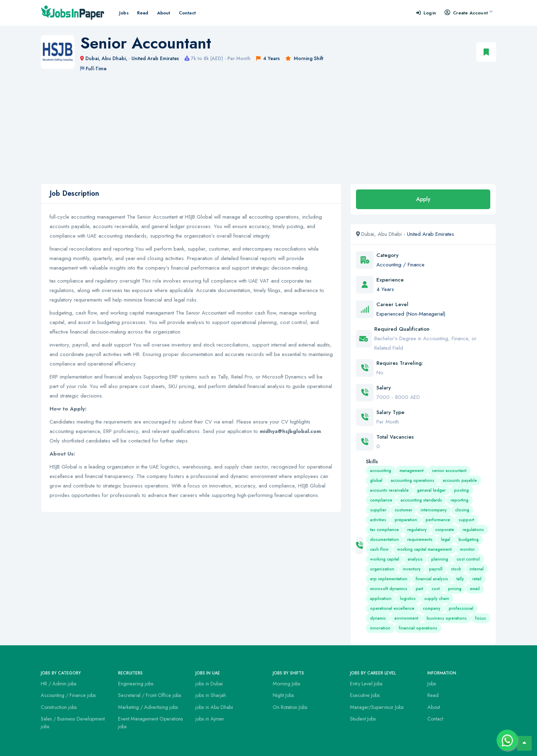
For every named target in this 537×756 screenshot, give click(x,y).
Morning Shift (309, 58)
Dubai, (93, 58)
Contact (187, 13)
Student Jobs (363, 719)
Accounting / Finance (400, 265)
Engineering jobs (136, 684)
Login (426, 13)
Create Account (468, 13)
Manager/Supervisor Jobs (377, 707)
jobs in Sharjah (211, 695)
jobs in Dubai (209, 684)
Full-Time (96, 69)
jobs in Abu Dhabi (214, 707)
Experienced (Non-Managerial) (411, 314)
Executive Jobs (365, 695)
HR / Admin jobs (59, 684)
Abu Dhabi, (115, 58)
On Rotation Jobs (290, 707)
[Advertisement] (268, 131)
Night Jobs (283, 695)
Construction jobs (59, 707)
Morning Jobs (287, 684)
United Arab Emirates (155, 58)
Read (143, 13)
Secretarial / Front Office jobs (150, 695)
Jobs (124, 13)
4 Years (271, 58)
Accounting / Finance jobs (68, 695)
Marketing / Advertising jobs (148, 707)
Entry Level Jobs (366, 684)
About (164, 13)
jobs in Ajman (210, 719)
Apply (423, 199)
